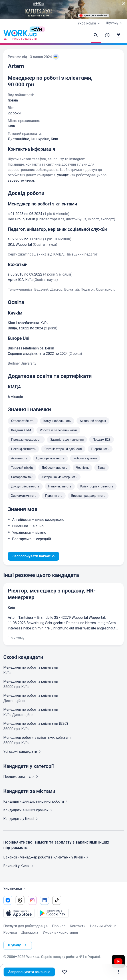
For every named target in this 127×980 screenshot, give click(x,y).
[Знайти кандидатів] (96, 35)
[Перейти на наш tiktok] (57, 900)
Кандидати (36, 801)
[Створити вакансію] (107, 35)
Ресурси (10, 932)
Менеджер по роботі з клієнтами (31, 667)
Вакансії (19, 866)
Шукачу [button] (18, 945)
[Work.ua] (20, 35)
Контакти (78, 926)
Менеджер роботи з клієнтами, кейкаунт (37, 738)
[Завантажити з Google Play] (53, 913)
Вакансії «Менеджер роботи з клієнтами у (47, 857)
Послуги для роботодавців (25, 926)
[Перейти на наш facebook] (8, 900)
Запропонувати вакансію (29, 972)
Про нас (59, 926)
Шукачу (115, 23)
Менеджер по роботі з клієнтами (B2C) (36, 723)
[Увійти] (119, 35)
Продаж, (22, 776)
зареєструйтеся (21, 180)
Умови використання (60, 932)
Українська (15, 889)
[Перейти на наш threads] (20, 900)
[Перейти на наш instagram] (32, 900)
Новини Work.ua (103, 926)
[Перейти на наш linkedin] (44, 900)
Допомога (30, 932)
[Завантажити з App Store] (19, 913)
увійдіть (64, 175)
